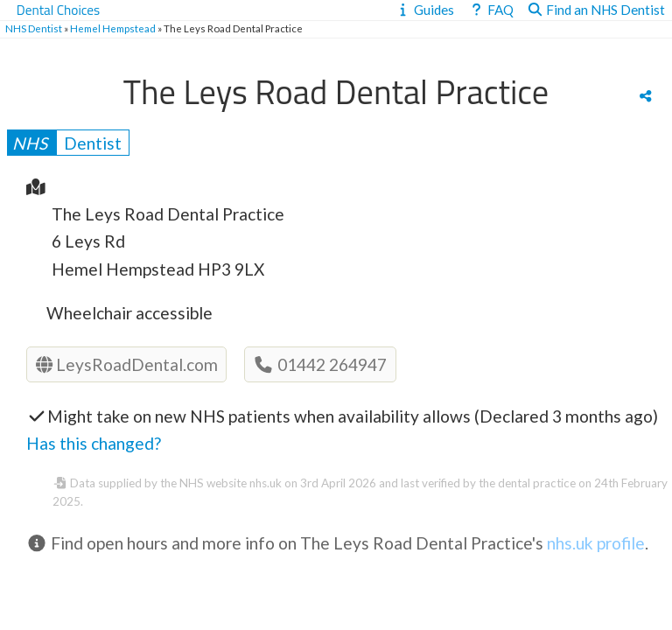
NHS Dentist (34, 28)
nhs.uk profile (596, 543)
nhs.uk (266, 483)
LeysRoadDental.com (127, 364)
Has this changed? (94, 443)
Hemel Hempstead (113, 28)
